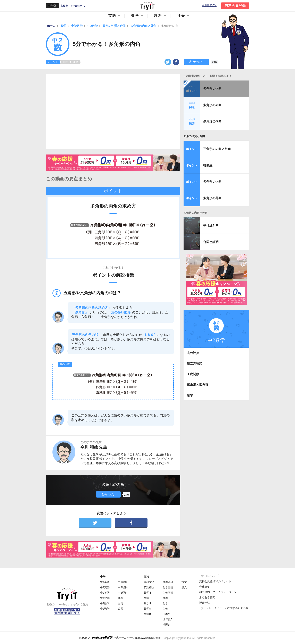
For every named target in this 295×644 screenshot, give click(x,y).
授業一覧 (204, 603)
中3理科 (123, 593)
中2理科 (123, 587)
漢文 (184, 587)
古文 (184, 582)
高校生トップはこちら (73, 6)
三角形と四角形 (198, 384)
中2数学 (105, 603)
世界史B (168, 619)
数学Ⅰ (148, 593)
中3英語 (105, 593)
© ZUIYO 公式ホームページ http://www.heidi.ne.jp (120, 638)
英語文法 (149, 582)
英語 (112, 16)
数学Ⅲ (148, 603)
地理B (166, 625)
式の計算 (193, 353)
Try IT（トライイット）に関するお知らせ (224, 608)
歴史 (120, 603)
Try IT (147, 6)
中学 (103, 577)
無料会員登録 (235, 6)
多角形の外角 (212, 198)
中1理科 (123, 582)
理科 (158, 16)
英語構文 (149, 587)
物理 (165, 598)
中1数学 (105, 598)
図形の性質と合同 (194, 136)
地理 (120, 598)
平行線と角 (211, 225)
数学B (147, 614)
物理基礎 (168, 582)
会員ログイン (209, 5)
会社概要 (204, 587)
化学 (165, 603)
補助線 (208, 165)
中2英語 (105, 587)
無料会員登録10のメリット (215, 581)
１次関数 (193, 374)
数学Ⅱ (148, 598)
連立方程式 (195, 363)
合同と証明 (211, 242)
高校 (146, 577)
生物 (165, 609)
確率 (190, 395)
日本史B (168, 614)
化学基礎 (168, 587)
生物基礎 (168, 593)
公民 (120, 609)
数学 (135, 16)
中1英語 (105, 582)
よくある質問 (207, 597)
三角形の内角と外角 (217, 149)
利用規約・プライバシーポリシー (219, 592)
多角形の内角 (212, 89)
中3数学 (105, 609)
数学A (147, 609)
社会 (181, 16)
